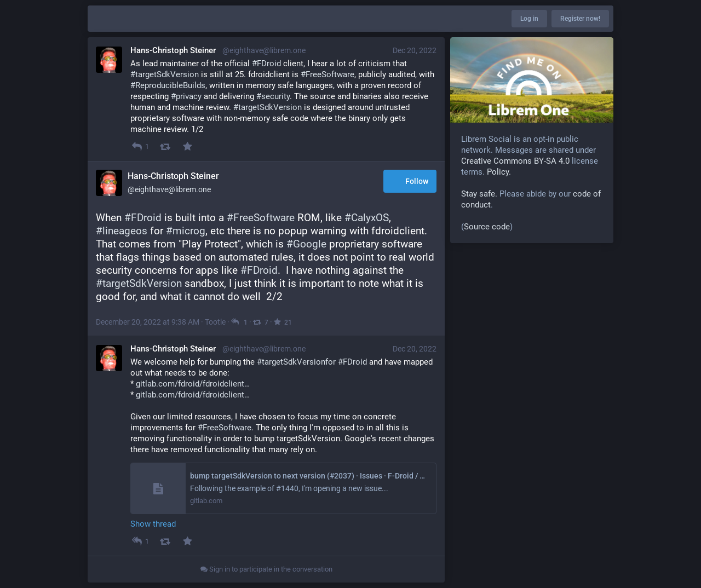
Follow (410, 182)
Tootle (215, 322)
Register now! (580, 19)
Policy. (499, 172)
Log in (529, 19)
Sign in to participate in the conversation (266, 569)
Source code (487, 227)
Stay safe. (479, 194)
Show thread (153, 524)
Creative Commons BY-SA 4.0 (515, 161)
